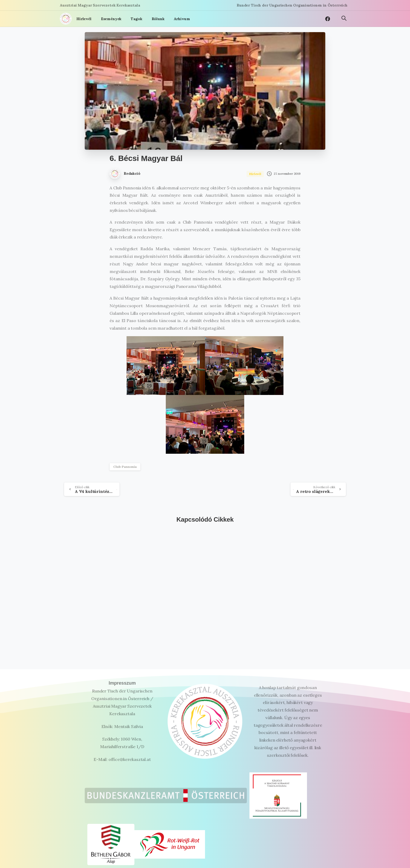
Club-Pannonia (125, 467)
